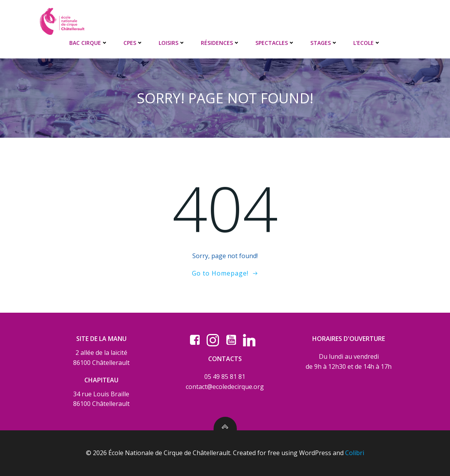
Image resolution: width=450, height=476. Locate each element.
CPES (133, 43)
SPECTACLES (275, 43)
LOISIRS (172, 43)
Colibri (355, 453)
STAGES (324, 43)
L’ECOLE (367, 43)
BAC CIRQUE (89, 43)
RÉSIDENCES (220, 43)
